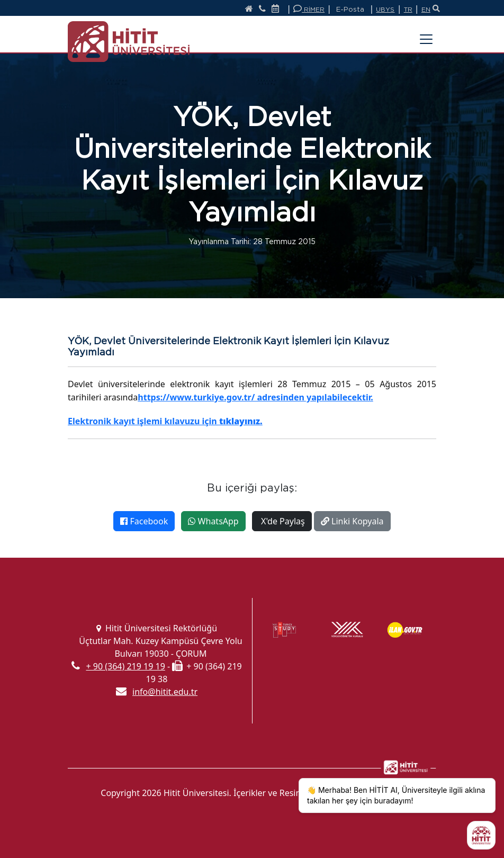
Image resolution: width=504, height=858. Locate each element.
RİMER (309, 9)
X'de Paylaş (282, 521)
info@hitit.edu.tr (165, 692)
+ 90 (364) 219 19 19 (125, 666)
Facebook (144, 521)
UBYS (385, 9)
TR (408, 9)
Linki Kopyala (352, 521)
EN (426, 9)
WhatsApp (213, 521)
